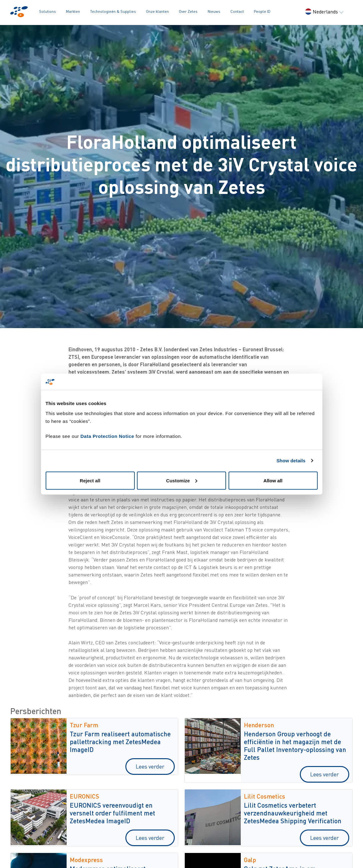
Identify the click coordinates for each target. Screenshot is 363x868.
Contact (237, 11)
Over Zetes (188, 11)
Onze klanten (157, 11)
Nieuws (214, 11)
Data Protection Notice (107, 436)
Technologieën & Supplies (113, 11)
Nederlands (324, 12)
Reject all (90, 480)
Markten (73, 11)
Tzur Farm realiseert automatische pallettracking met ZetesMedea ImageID (120, 741)
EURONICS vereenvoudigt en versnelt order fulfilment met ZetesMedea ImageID (112, 813)
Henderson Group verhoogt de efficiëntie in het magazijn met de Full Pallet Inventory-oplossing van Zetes (295, 745)
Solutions (48, 11)
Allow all (273, 480)
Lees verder (150, 766)
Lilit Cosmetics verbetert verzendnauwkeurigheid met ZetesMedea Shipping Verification (293, 813)
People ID (262, 11)
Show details (291, 461)
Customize (182, 480)
